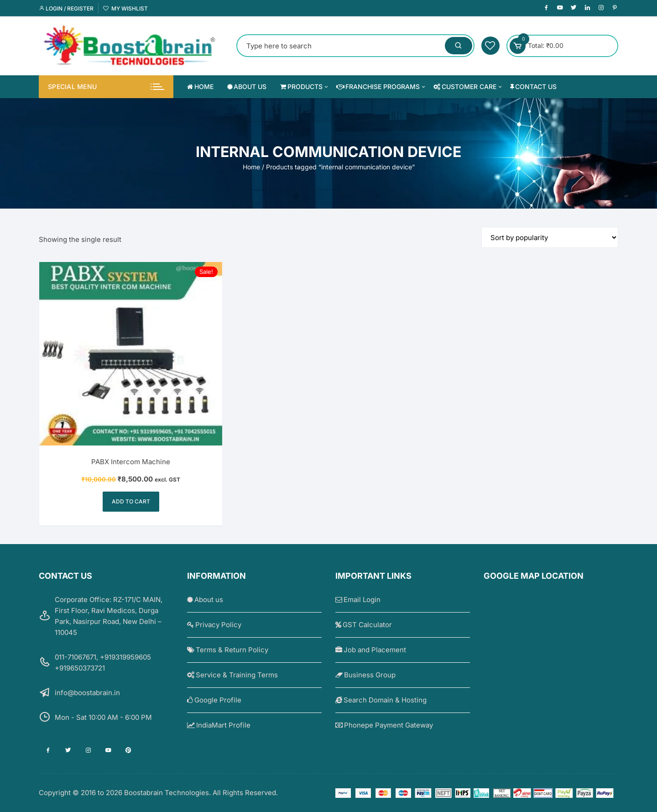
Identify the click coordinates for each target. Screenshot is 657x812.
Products (305, 87)
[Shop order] (550, 237)
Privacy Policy (214, 625)
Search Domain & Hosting (381, 700)
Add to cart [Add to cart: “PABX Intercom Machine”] (131, 501)
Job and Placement (371, 650)
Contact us (534, 86)
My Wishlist (125, 8)
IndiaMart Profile (219, 725)
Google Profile (214, 700)
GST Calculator (364, 625)
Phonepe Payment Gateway (384, 725)
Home (200, 86)
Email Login (358, 600)
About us (247, 86)
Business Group (365, 675)
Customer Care (468, 87)
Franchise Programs (382, 87)
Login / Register (66, 8)
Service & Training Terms (232, 675)
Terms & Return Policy (228, 650)
